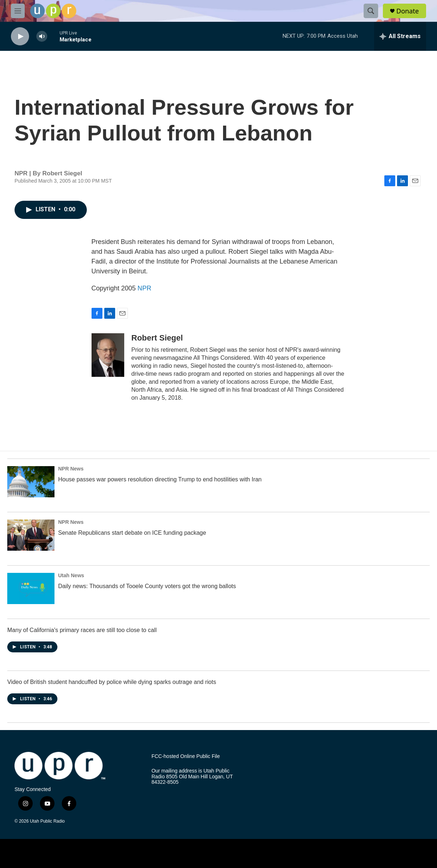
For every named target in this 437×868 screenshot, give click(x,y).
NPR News (71, 469)
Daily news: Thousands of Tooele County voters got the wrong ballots (147, 586)
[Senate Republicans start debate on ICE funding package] (31, 535)
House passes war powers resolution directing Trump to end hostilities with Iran (160, 479)
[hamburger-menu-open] (18, 11)
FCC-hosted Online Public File (186, 756)
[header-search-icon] (371, 11)
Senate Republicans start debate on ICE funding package (132, 533)
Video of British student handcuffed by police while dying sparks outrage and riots (112, 682)
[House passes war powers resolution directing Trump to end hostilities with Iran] (31, 482)
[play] (20, 36)
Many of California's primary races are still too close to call (82, 630)
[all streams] (400, 36)
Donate (408, 11)
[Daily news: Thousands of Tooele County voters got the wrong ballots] (31, 588)
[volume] (42, 36)
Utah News (71, 575)
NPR (145, 288)
